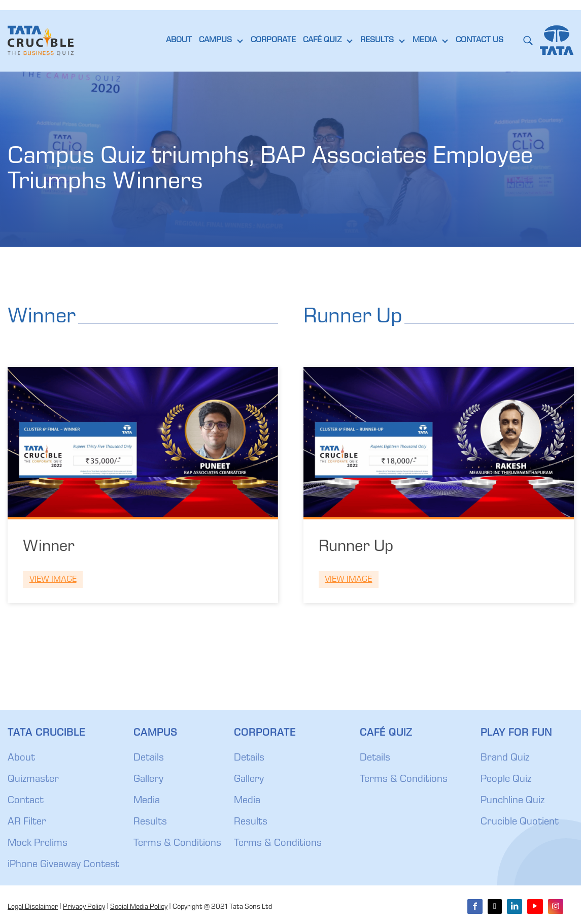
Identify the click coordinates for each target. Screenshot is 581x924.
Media (147, 801)
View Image (53, 580)
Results (150, 822)
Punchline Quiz (512, 801)
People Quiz (506, 780)
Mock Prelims (38, 844)
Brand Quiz (505, 758)
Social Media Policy (139, 907)
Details (149, 758)
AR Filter (27, 822)
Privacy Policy (84, 907)
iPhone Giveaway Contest (63, 865)
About (21, 758)
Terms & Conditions (177, 844)
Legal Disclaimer (33, 907)
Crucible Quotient (520, 822)
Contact (26, 801)
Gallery (148, 780)
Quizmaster (33, 780)
